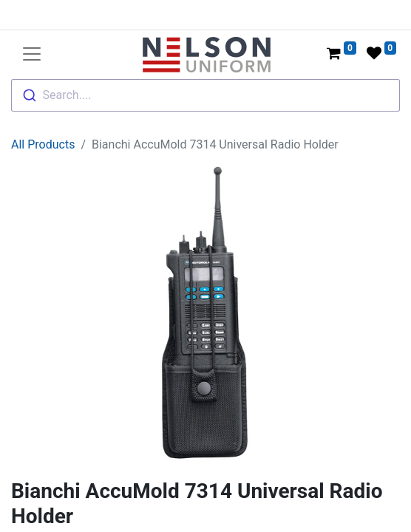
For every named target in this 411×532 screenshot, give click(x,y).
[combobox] (205, 95)
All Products (43, 144)
